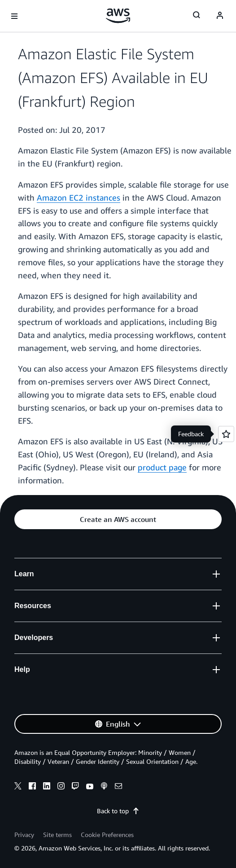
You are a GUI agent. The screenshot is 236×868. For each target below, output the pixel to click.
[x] (18, 787)
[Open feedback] (226, 434)
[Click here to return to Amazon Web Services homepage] (118, 16)
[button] (118, 519)
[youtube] (90, 787)
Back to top (118, 811)
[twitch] (75, 787)
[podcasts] (104, 787)
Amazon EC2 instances (79, 197)
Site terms (57, 835)
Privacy (24, 835)
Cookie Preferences (107, 835)
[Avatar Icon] (220, 16)
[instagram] (61, 787)
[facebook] (32, 787)
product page (162, 467)
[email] (118, 787)
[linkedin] (47, 787)
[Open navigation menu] (14, 16)
